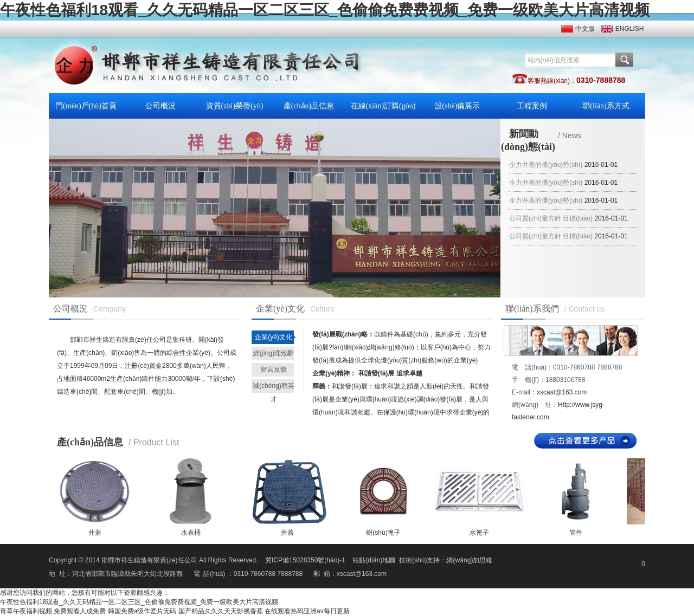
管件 (576, 533)
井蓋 (95, 533)
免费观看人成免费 (80, 611)
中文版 (585, 29)
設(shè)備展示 (458, 106)
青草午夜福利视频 (26, 611)
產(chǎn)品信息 (309, 106)
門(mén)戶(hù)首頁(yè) (86, 110)
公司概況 (160, 106)
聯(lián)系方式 (606, 106)
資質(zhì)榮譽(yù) (235, 106)
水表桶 (191, 533)
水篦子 (479, 533)
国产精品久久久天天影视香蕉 (221, 611)
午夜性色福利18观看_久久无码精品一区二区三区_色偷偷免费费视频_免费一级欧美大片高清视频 (325, 10)
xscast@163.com (562, 392)
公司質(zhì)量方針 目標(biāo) (551, 218)
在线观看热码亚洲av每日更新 (307, 611)
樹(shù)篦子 (383, 533)
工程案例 (532, 106)
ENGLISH (630, 29)
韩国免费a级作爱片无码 (142, 611)
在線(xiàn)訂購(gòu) (383, 106)
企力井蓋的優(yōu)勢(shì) (546, 165)
